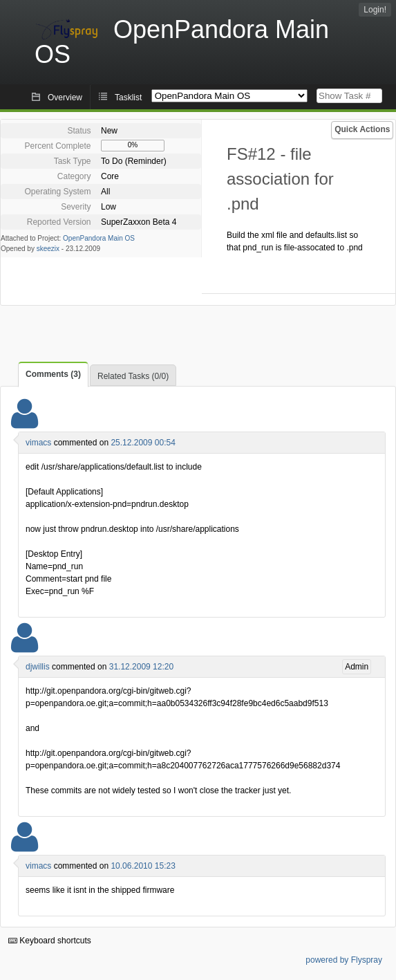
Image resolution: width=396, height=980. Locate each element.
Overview (65, 98)
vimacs (38, 443)
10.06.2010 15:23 (143, 866)
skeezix (48, 249)
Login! (375, 10)
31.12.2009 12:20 (141, 667)
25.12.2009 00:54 (143, 443)
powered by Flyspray (344, 960)
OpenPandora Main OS (99, 238)
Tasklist (128, 98)
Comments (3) (53, 374)
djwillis (38, 667)
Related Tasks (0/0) (133, 376)
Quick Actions (362, 129)
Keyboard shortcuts (50, 941)
